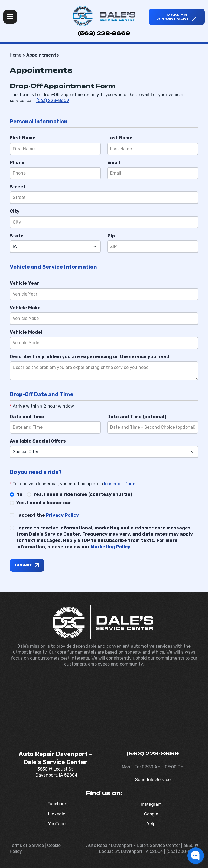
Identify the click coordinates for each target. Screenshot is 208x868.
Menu (10, 17)
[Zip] (153, 247)
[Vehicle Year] (104, 294)
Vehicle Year (24, 283)
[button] (196, 856)
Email (114, 162)
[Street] (104, 198)
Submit (23, 565)
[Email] (153, 173)
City (15, 211)
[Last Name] (153, 149)
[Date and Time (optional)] (153, 427)
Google (151, 814)
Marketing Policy (110, 547)
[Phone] (55, 173)
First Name (23, 138)
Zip (111, 236)
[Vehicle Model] (104, 343)
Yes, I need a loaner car (44, 503)
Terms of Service (27, 845)
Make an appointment (173, 17)
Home (16, 55)
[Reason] (104, 371)
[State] (55, 247)
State (17, 236)
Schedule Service (153, 780)
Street (18, 187)
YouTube (57, 824)
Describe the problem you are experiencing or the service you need (90, 356)
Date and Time (27, 417)
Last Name (120, 138)
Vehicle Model (26, 332)
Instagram (151, 804)
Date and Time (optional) (137, 417)
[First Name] (55, 149)
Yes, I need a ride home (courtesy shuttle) (83, 494)
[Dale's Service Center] (104, 16)
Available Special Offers (38, 441)
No (19, 494)
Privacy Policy (62, 515)
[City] (104, 222)
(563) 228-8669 (104, 33)
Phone (17, 162)
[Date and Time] (55, 427)
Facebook (57, 804)
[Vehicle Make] (104, 319)
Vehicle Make (25, 308)
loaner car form (120, 484)
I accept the (48, 515)
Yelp (151, 824)
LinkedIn (57, 814)
